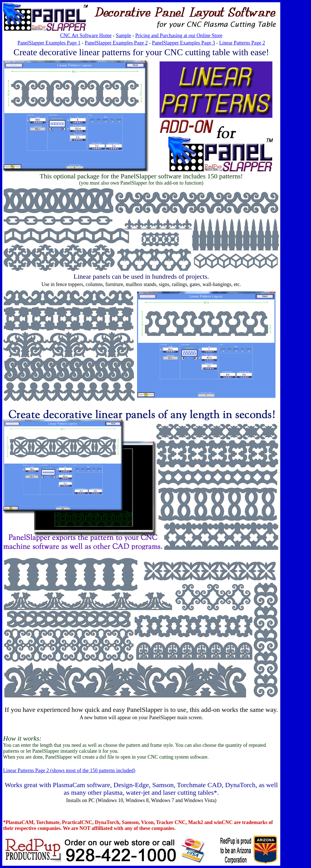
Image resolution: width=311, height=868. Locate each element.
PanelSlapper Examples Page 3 (183, 43)
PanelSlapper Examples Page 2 (116, 43)
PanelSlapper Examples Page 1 (49, 43)
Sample (123, 36)
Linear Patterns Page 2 (242, 43)
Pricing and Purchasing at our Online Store (179, 36)
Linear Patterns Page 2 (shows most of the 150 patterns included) (69, 770)
